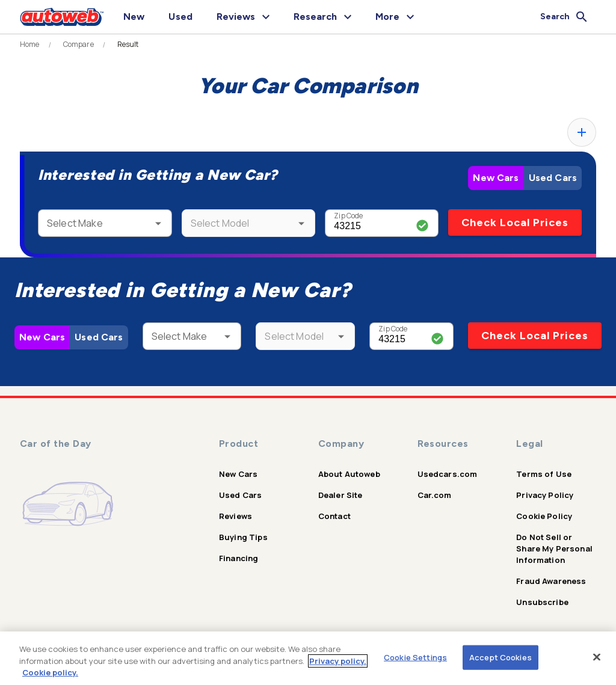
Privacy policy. (338, 661)
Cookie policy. (50, 672)
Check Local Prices (515, 223)
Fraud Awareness (551, 581)
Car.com (435, 495)
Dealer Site (340, 495)
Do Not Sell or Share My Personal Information (554, 548)
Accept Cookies (500, 657)
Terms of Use (544, 474)
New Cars (496, 178)
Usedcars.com (448, 474)
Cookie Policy (544, 516)
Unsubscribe (542, 602)
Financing (239, 558)
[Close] (597, 657)
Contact (334, 516)
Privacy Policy (545, 495)
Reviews (236, 516)
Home (30, 45)
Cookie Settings (415, 657)
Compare (79, 45)
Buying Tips (243, 537)
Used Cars (553, 178)
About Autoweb (349, 474)
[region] (308, 658)
